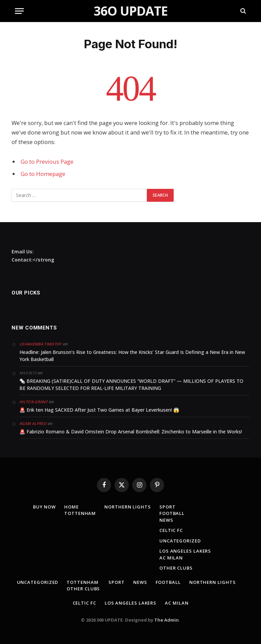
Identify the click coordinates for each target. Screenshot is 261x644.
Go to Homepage (43, 174)
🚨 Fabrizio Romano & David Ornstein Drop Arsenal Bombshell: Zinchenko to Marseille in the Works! (131, 432)
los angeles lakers (185, 551)
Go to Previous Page (47, 162)
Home (72, 507)
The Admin (167, 620)
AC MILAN (171, 558)
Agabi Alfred (33, 423)
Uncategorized (180, 541)
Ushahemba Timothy (40, 344)
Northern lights (128, 507)
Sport (168, 507)
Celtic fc (171, 530)
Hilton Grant (33, 402)
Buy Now (44, 507)
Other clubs (176, 568)
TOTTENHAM (80, 513)
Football (172, 513)
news (166, 520)
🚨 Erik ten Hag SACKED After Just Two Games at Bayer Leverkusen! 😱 (99, 410)
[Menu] (19, 11)
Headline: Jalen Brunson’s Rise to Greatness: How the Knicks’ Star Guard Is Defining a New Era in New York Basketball (132, 356)
